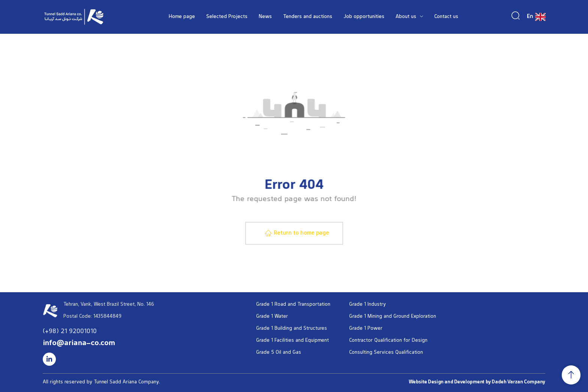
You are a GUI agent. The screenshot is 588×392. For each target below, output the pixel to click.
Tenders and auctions (308, 17)
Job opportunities (364, 17)
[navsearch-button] (516, 16)
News (265, 17)
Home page (182, 17)
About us (409, 17)
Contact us (446, 17)
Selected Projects (227, 17)
